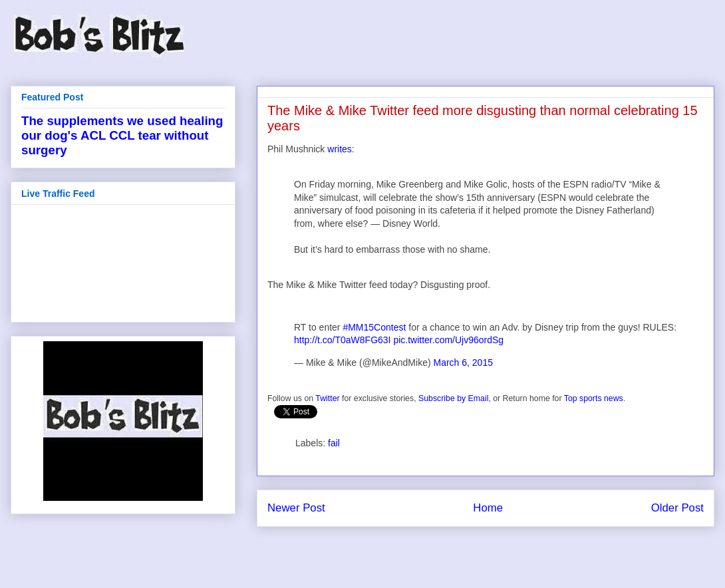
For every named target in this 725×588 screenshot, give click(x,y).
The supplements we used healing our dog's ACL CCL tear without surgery (122, 135)
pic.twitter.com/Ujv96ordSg (448, 340)
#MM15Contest (374, 327)
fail (334, 443)
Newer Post (296, 508)
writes (340, 149)
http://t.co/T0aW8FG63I (343, 340)
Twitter (327, 398)
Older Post (677, 508)
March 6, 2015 (463, 363)
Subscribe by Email (453, 398)
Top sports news (594, 398)
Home (488, 508)
